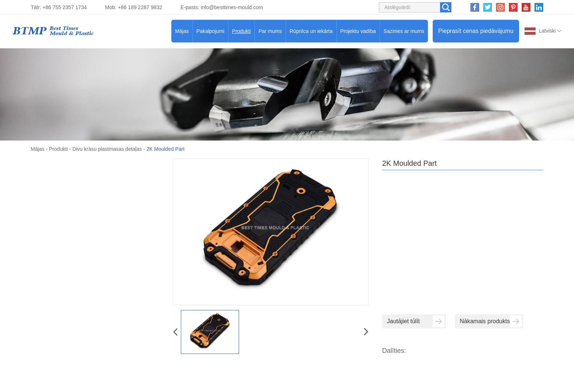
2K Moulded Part (165, 149)
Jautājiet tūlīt (416, 321)
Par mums (270, 31)
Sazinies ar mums (404, 31)
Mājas (182, 31)
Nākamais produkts (491, 321)
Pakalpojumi (210, 31)
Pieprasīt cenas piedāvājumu (476, 31)
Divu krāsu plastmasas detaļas (107, 149)
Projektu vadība (358, 31)
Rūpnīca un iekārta (311, 31)
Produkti (241, 31)
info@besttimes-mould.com (232, 7)
